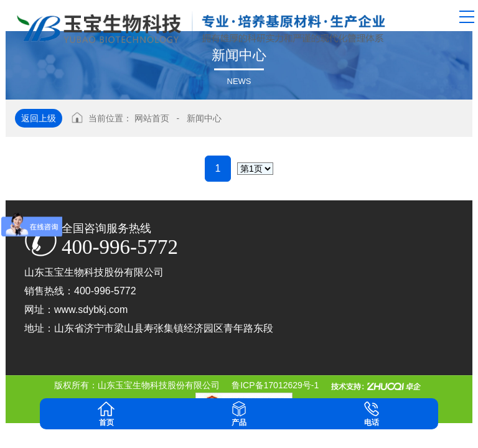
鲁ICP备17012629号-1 (275, 385)
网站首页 (152, 118)
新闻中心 (204, 118)
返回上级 (39, 118)
